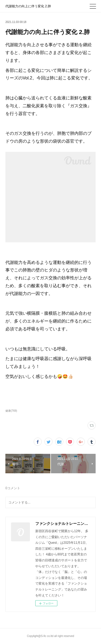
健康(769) (11, 411)
